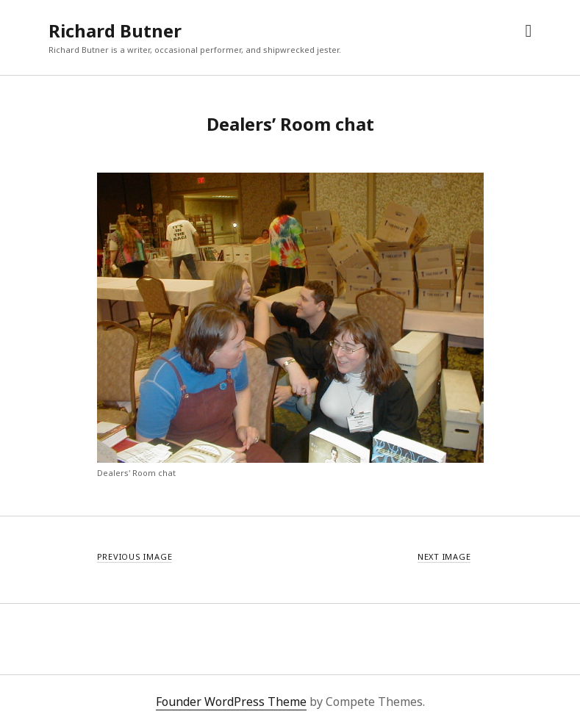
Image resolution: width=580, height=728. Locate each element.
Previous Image (135, 556)
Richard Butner (115, 30)
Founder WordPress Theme (231, 702)
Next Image (444, 556)
